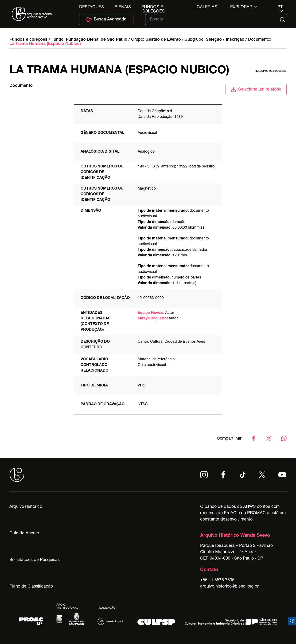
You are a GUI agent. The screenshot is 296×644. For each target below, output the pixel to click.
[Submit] (283, 20)
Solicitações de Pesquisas (35, 560)
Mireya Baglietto (152, 319)
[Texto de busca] (213, 20)
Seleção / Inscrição (225, 40)
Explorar (241, 7)
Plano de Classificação (31, 587)
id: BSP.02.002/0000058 (271, 71)
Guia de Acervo (24, 533)
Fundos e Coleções (153, 7)
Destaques (92, 7)
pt (280, 7)
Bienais (123, 7)
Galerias (207, 7)
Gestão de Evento (163, 40)
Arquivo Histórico (26, 507)
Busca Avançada (106, 20)
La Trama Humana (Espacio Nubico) (45, 44)
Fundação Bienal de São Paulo (97, 40)
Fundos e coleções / (30, 40)
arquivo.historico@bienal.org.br (229, 587)
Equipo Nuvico (150, 313)
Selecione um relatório (256, 90)
